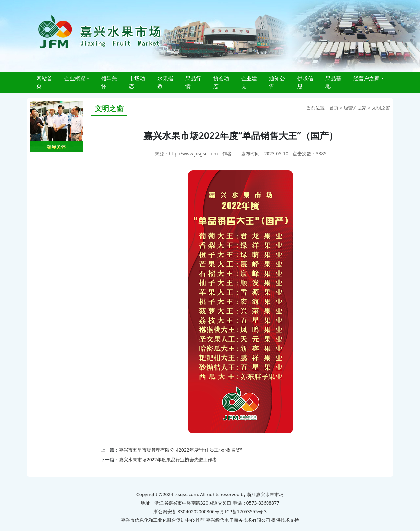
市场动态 (137, 82)
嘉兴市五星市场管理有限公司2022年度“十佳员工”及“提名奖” (180, 450)
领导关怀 (109, 82)
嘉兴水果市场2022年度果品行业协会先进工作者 (168, 459)
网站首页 (44, 82)
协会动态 (221, 82)
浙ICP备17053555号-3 (243, 511)
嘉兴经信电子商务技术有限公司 (238, 520)
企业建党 (249, 82)
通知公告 (277, 82)
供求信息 (305, 82)
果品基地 (333, 82)
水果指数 (165, 82)
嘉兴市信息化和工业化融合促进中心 (158, 520)
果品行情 (193, 82)
